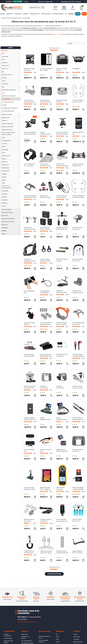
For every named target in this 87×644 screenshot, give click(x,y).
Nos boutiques (8, 638)
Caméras (26, 14)
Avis (35, 72)
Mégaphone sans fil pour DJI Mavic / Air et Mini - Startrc (62, 228)
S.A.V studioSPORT (27, 641)
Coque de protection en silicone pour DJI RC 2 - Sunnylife (46, 387)
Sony (57, 639)
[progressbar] (54, 50)
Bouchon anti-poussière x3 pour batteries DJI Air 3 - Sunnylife (46, 165)
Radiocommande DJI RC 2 (62, 69)
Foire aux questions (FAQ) (44, 637)
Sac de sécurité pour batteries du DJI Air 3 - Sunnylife (46, 228)
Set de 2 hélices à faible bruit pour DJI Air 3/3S (78, 419)
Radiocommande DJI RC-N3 (62, 101)
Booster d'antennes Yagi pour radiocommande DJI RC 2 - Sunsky (62, 260)
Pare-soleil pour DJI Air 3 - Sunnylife (30, 165)
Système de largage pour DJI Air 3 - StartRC (30, 260)
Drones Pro (18, 14)
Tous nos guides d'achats (44, 641)
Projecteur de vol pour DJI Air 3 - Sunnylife (77, 228)
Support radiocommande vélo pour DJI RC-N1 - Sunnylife (46, 133)
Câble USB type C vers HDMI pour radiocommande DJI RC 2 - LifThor (45, 292)
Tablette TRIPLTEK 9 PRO (78, 133)
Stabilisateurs (46, 14)
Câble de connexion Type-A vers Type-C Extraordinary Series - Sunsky (46, 552)
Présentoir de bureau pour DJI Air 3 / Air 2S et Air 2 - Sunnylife (30, 228)
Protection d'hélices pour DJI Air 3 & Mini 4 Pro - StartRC (78, 196)
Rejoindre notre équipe (8, 642)
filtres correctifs (58, 34)
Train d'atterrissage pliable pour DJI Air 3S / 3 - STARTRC (30, 197)
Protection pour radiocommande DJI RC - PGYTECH (45, 101)
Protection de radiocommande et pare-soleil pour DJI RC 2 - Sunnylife (62, 165)
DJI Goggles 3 (76, 69)
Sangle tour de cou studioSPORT (46, 520)
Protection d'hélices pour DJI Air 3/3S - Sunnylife (78, 101)
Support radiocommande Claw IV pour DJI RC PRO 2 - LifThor (46, 419)
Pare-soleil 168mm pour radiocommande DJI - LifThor (29, 292)
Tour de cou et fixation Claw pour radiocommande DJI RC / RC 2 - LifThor (30, 101)
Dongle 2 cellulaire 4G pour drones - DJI (30, 419)
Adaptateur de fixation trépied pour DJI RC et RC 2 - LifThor (62, 450)
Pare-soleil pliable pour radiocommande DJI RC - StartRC (29, 450)
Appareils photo (35, 14)
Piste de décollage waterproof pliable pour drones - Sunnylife (78, 488)
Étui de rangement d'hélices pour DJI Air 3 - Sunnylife (46, 355)
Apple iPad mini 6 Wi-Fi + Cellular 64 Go (45, 488)
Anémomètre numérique (60, 488)
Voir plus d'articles (54, 574)
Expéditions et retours (25, 638)
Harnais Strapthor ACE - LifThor (78, 260)
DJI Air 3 (44, 26)
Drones (3, 14)
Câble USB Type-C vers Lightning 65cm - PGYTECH (78, 355)
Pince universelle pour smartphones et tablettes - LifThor (62, 520)
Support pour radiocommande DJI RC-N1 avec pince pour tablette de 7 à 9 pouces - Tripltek (46, 197)
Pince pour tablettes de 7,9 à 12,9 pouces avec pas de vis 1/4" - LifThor (62, 133)
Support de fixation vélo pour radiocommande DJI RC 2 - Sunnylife (30, 324)
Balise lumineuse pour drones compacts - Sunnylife (29, 520)
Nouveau (78, 14)
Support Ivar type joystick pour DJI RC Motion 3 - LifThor (30, 488)
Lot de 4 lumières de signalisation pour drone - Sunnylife (46, 324)
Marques (71, 14)
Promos (84, 14)
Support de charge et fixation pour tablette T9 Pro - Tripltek (78, 165)
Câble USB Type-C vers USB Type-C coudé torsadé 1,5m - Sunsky (30, 552)
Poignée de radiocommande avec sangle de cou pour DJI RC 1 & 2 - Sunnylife (62, 292)
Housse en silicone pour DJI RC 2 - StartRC (78, 450)
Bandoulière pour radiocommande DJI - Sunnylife (29, 355)
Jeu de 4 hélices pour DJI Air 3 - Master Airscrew (77, 520)
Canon (58, 642)
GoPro (58, 637)
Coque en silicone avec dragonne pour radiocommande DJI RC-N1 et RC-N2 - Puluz (62, 197)
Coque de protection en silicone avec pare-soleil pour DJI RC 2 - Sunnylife (62, 387)
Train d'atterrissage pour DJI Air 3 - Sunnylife (78, 323)
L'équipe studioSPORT (8, 635)
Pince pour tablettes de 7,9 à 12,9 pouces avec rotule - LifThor (30, 133)
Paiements (25, 634)
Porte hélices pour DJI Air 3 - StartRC (62, 324)
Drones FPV (10, 14)
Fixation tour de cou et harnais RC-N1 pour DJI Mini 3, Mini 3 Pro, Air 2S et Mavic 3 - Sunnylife (30, 387)
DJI (66, 14)
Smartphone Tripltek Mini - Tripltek (46, 69)
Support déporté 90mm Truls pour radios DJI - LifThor (78, 552)
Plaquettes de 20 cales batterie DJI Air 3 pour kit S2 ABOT (62, 552)
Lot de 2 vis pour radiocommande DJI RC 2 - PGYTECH (46, 260)
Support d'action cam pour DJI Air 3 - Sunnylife (78, 387)
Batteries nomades (58, 14)
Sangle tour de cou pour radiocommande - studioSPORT (46, 450)
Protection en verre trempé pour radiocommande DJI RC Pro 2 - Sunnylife (62, 355)
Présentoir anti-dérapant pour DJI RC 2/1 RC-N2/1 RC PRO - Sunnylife (78, 292)
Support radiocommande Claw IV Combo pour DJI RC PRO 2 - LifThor (62, 419)
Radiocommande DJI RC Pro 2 (29, 69)
